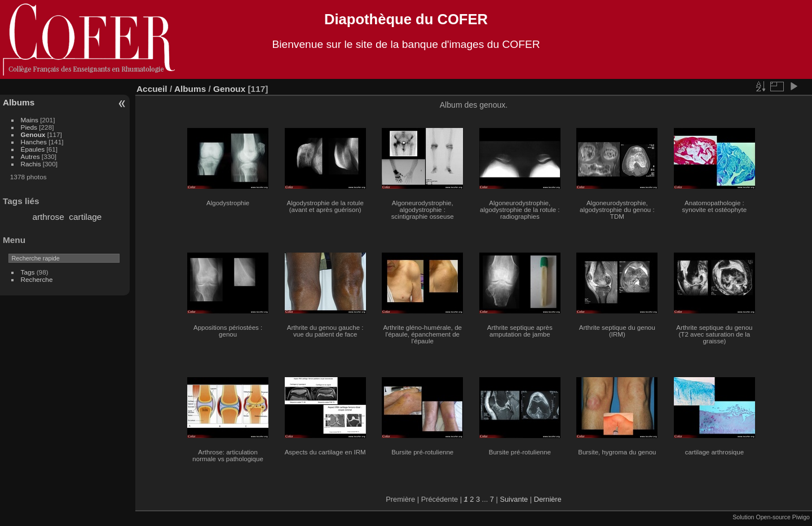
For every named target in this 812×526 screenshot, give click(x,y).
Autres (30, 156)
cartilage (85, 217)
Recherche (37, 279)
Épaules (33, 149)
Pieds (29, 127)
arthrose (48, 217)
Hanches (34, 142)
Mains (30, 120)
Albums (19, 102)
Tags (28, 272)
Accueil (152, 89)
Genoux (33, 134)
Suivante (514, 499)
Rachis (31, 164)
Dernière (548, 499)
